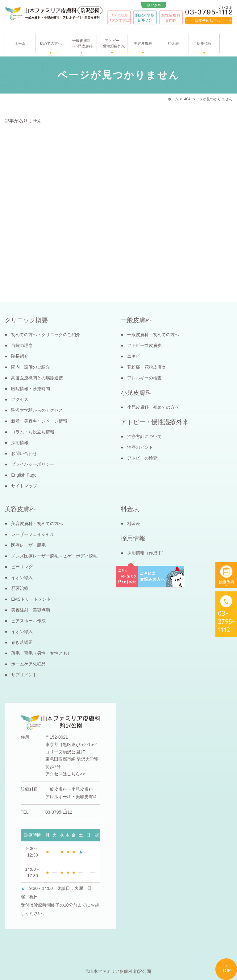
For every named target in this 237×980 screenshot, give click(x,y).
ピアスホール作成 (28, 621)
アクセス (20, 399)
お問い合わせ (24, 453)
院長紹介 (20, 356)
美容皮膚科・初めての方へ (37, 523)
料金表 (173, 44)
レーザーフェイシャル (33, 534)
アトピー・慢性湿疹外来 (112, 44)
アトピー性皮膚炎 (144, 345)
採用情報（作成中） (147, 553)
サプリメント (24, 675)
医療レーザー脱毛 (28, 545)
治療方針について (144, 436)
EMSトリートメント (31, 599)
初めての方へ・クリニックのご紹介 (46, 335)
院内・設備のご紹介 (31, 367)
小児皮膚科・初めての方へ (153, 407)
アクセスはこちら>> (65, 774)
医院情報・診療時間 (31, 389)
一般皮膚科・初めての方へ (153, 335)
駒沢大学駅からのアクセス (37, 410)
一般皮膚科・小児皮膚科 (81, 44)
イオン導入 (22, 578)
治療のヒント (140, 447)
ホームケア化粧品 (28, 664)
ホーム (20, 44)
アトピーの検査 (142, 458)
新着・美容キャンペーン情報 (39, 421)
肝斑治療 (20, 588)
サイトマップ (24, 486)
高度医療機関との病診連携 (37, 378)
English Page (24, 475)
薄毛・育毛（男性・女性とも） (41, 653)
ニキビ (134, 356)
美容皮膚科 (143, 44)
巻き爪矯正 (22, 642)
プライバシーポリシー (33, 464)
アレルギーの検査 (144, 378)
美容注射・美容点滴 (31, 610)
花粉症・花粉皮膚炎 (147, 367)
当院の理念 (22, 345)
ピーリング (22, 567)
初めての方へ (51, 44)
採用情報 (204, 44)
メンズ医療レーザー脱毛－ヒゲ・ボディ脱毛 (54, 556)
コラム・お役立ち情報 (33, 432)
